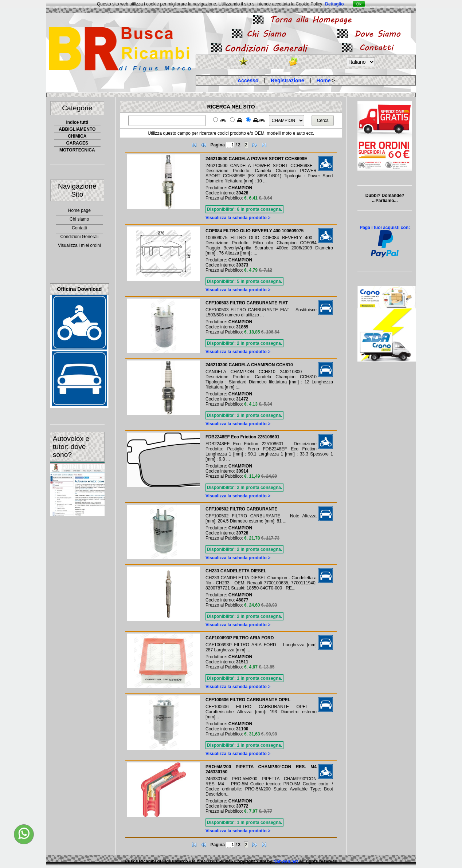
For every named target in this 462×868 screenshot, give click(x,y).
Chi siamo (79, 219)
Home (324, 80)
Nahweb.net (285, 861)
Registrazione (287, 80)
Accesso (248, 80)
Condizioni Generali (79, 237)
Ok (359, 4)
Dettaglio (334, 4)
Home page (79, 210)
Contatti (79, 228)
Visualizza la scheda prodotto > (238, 218)
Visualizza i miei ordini (79, 245)
